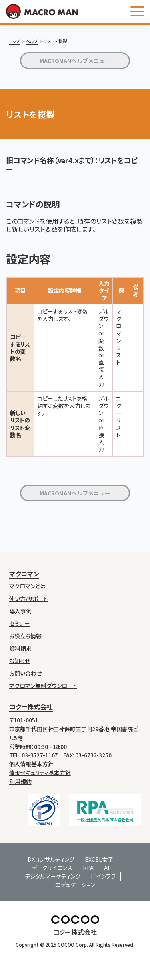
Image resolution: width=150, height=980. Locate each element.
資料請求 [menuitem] (20, 648)
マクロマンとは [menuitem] (27, 586)
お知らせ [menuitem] (20, 661)
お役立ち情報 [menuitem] (25, 636)
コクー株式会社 (31, 706)
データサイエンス (52, 868)
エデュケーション (75, 885)
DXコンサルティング (51, 859)
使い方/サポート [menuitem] (29, 599)
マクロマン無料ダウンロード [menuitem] (43, 686)
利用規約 (20, 781)
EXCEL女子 (99, 859)
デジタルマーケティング (53, 876)
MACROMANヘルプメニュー (75, 61)
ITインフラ (103, 876)
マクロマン (24, 574)
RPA (88, 868)
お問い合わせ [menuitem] (25, 673)
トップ (15, 41)
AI (107, 868)
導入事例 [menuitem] (20, 611)
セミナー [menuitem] (20, 624)
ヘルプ (32, 41)
